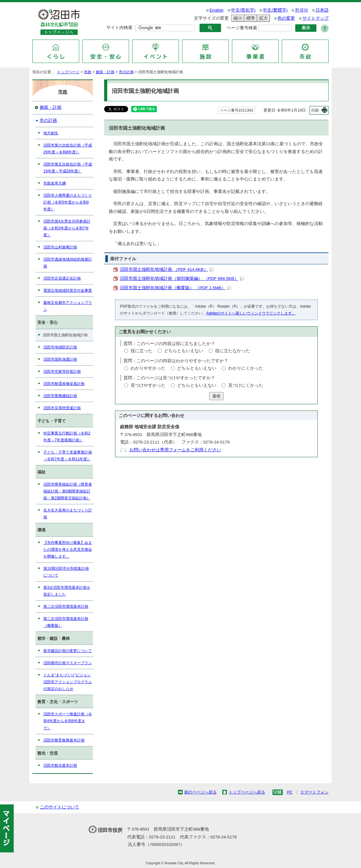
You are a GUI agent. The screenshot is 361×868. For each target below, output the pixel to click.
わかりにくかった (246, 368)
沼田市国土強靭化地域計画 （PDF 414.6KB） (166, 269)
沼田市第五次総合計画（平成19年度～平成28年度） (68, 168)
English (217, 10)
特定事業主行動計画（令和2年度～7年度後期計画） (67, 437)
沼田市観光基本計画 (60, 765)
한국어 (301, 10)
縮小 (237, 18)
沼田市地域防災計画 (60, 347)
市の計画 (126, 72)
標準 (250, 18)
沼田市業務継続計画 (60, 396)
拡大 (262, 18)
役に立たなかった (233, 351)
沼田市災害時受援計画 (62, 408)
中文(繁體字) (275, 10)
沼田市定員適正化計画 (62, 278)
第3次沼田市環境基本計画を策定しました (67, 591)
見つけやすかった (148, 385)
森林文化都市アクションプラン (68, 306)
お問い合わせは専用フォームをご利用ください (175, 450)
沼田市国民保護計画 (60, 359)
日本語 (322, 10)
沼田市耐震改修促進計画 (64, 384)
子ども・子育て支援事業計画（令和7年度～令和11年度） (68, 456)
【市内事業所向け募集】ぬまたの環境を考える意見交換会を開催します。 (68, 549)
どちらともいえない (184, 351)
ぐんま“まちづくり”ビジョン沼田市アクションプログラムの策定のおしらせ (68, 682)
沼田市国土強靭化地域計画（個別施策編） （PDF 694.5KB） (182, 278)
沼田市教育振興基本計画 (64, 740)
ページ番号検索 (242, 28)
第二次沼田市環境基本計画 (66, 607)
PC (290, 792)
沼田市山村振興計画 (60, 247)
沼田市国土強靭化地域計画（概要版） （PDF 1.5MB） (175, 288)
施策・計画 (105, 72)
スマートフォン (314, 792)
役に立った (142, 351)
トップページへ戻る (247, 792)
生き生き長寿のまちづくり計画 (68, 514)
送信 (216, 396)
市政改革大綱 (55, 183)
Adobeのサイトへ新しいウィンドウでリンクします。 (251, 313)
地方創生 (51, 133)
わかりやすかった (148, 368)
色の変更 (286, 18)
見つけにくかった (246, 385)
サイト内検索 (119, 28)
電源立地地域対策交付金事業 (68, 290)
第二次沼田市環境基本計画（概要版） (66, 622)
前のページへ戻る (200, 792)
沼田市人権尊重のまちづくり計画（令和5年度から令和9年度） (68, 202)
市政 (88, 72)
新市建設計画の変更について (68, 651)
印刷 (315, 110)
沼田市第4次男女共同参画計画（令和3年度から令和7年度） (67, 228)
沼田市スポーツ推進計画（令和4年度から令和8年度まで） (68, 721)
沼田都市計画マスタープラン (68, 663)
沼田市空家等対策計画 (62, 372)
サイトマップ (315, 18)
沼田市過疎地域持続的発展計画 (68, 263)
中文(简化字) (243, 10)
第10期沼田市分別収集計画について (66, 572)
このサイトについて (60, 807)
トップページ (68, 72)
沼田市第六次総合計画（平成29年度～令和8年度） (68, 149)
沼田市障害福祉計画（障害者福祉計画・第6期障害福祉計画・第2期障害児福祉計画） (68, 491)
